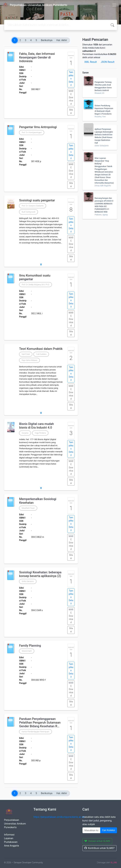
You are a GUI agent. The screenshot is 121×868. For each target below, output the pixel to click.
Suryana (25, 433)
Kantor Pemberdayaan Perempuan (35, 732)
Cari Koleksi (109, 830)
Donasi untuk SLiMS (97, 841)
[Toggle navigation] (114, 5)
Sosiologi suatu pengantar (37, 200)
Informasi (9, 835)
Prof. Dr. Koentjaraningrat (32, 133)
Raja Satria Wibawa (29, 360)
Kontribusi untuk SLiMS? (100, 848)
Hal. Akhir (62, 40)
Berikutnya (47, 40)
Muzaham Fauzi (28, 508)
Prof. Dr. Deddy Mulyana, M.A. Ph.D (35, 285)
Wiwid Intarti (27, 651)
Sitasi (71, 111)
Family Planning (30, 646)
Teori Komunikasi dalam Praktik (41, 349)
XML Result (91, 62)
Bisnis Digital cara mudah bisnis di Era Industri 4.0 (36, 426)
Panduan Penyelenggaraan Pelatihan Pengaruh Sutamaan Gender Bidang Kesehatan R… (40, 722)
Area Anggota (12, 846)
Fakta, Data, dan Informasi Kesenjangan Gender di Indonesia (37, 57)
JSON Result (108, 62)
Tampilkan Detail (71, 79)
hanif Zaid (26, 354)
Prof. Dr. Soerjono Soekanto (33, 206)
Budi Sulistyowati (29, 212)
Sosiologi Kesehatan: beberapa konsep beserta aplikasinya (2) (40, 574)
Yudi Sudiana (41, 354)
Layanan (9, 838)
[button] (41, 264)
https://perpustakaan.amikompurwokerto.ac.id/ (59, 817)
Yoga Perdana (40, 433)
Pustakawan (11, 842)
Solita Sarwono (28, 581)
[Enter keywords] (91, 830)
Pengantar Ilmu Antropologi (38, 127)
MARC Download (71, 97)
